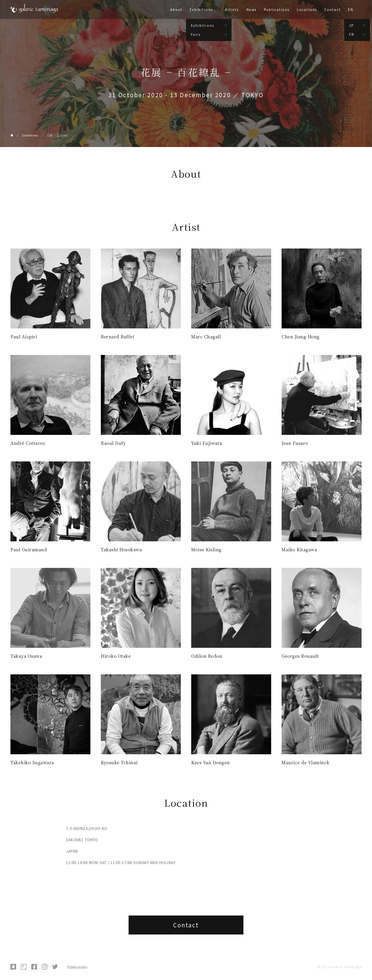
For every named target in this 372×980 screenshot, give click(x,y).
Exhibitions (201, 9)
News (251, 9)
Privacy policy (77, 967)
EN (351, 9)
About (176, 9)
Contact (332, 9)
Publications (277, 9)
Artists (232, 9)
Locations (307, 9)
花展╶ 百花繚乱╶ (59, 135)
